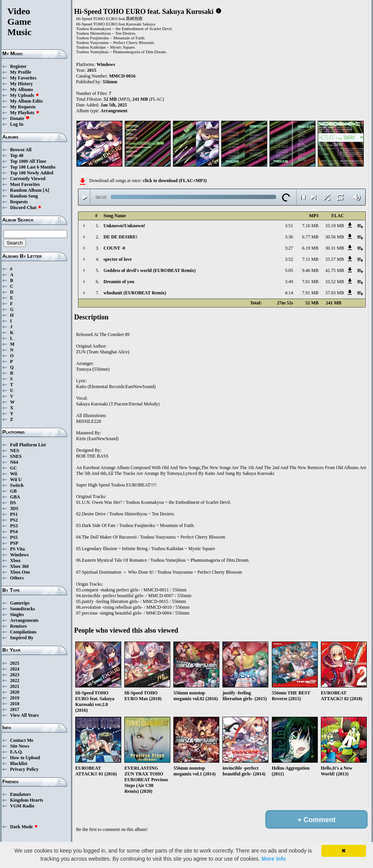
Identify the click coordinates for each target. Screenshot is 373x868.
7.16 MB (310, 226)
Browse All (21, 150)
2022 (15, 681)
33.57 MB (335, 259)
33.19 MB (335, 226)
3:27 (289, 248)
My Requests (23, 107)
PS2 (14, 520)
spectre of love (118, 259)
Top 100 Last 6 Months (33, 167)
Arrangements (24, 620)
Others (17, 578)
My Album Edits (26, 101)
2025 (15, 663)
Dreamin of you (119, 282)
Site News (20, 746)
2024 (15, 669)
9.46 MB (310, 270)
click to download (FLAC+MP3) (175, 181)
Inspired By (22, 638)
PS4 (14, 532)
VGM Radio (22, 806)
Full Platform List (28, 445)
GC (14, 468)
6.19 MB (310, 248)
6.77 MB (310, 237)
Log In (17, 124)
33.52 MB (335, 282)
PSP (14, 543)
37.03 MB (335, 293)
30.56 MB (335, 237)
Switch (17, 485)
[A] (46, 190)
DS (13, 503)
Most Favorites (25, 184)
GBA (15, 497)
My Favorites (23, 78)
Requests (19, 202)
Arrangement (114, 111)
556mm (110, 82)
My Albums (22, 90)
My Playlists (25, 113)
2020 (15, 692)
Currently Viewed (28, 179)
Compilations (23, 632)
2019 (15, 698)
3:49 (289, 282)
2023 (15, 675)
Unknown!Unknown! (124, 226)
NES (14, 451)
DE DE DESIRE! (120, 237)
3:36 (289, 237)
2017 (15, 709)
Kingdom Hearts (27, 800)
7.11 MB (310, 259)
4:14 (289, 293)
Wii (14, 474)
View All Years (24, 715)
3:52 (289, 259)
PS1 (14, 514)
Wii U (16, 480)
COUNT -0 (114, 248)
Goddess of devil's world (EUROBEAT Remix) (150, 270)
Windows (19, 555)
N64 (14, 462)
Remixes (18, 626)
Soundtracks (23, 609)
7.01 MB (310, 282)
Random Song (24, 196)
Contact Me (22, 740)
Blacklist (19, 763)
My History (21, 84)
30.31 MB (335, 248)
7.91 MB (310, 293)
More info (274, 859)
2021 (15, 686)
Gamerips (20, 603)
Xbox (15, 561)
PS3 (14, 526)
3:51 (289, 226)
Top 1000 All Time (28, 161)
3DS (14, 508)
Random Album (26, 190)
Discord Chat (26, 208)
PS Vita (17, 549)
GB (13, 491)
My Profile (21, 72)
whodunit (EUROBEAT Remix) (135, 293)
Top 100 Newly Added (32, 173)
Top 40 (17, 155)
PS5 (14, 537)
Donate (20, 118)
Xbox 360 (19, 566)
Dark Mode (24, 827)
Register (18, 66)
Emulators (20, 794)
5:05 (289, 270)
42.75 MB (335, 270)
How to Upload (25, 758)
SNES (16, 456)
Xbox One (20, 572)
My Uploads (25, 95)
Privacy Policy (24, 769)
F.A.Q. (16, 752)
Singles (17, 615)
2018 (15, 704)
